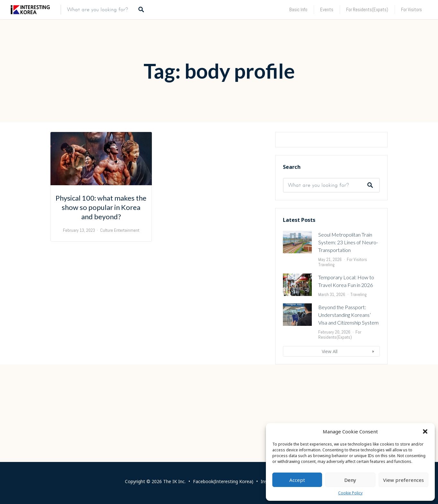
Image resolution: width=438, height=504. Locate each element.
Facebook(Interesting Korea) (223, 481)
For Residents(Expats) (367, 9)
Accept (297, 480)
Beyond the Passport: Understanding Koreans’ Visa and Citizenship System (348, 393)
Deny (350, 480)
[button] (425, 431)
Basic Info (298, 9)
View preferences (403, 480)
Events (327, 9)
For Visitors (412, 9)
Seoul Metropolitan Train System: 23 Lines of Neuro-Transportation (348, 321)
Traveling (326, 343)
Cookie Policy (350, 493)
